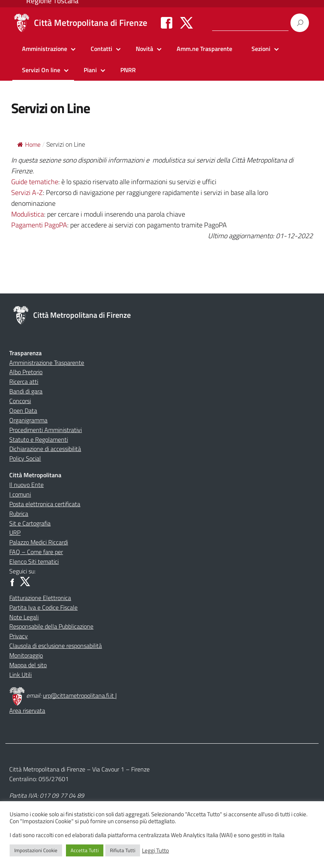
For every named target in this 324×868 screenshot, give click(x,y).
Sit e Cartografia (30, 523)
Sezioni (261, 49)
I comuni (20, 494)
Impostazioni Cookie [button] (36, 850)
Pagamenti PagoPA (39, 225)
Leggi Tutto (155, 851)
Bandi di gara (26, 391)
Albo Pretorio (26, 372)
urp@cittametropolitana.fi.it (79, 695)
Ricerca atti (24, 381)
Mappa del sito (28, 665)
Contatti (101, 49)
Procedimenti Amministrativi (46, 430)
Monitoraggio (26, 655)
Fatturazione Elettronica (40, 598)
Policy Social (25, 458)
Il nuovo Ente (26, 485)
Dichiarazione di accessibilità (45, 449)
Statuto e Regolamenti (39, 439)
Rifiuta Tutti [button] (123, 850)
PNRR (128, 70)
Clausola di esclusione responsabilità (56, 646)
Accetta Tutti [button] (85, 850)
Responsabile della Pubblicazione (51, 626)
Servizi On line (41, 70)
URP (15, 532)
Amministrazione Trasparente (47, 363)
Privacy (19, 636)
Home (29, 144)
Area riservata (27, 710)
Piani (90, 70)
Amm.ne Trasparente (204, 49)
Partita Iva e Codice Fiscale (43, 607)
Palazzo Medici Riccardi (39, 542)
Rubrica (19, 514)
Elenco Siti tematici (34, 561)
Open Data (23, 410)
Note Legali (24, 617)
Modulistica (28, 214)
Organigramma (28, 420)
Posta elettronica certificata (45, 504)
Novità (144, 49)
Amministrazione (45, 49)
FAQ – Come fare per (36, 552)
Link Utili (20, 675)
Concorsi (20, 401)
